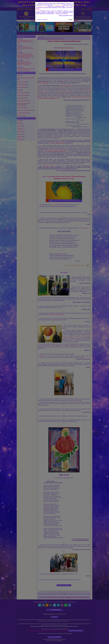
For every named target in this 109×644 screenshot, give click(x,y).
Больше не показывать (42, 20)
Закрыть (70, 19)
